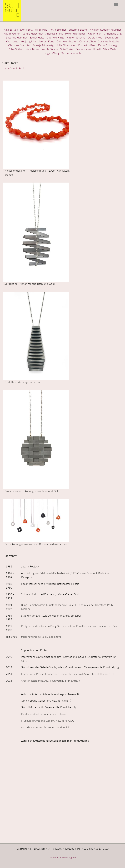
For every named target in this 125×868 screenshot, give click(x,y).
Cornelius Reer (87, 45)
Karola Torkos (50, 49)
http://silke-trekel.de (15, 68)
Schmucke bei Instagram (63, 857)
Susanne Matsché (109, 41)
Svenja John (112, 37)
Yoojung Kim (28, 41)
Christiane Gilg (113, 33)
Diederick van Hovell (88, 49)
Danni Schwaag (107, 45)
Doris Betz (26, 29)
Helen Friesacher (75, 33)
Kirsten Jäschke (76, 37)
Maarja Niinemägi (44, 45)
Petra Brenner (58, 29)
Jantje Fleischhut (33, 33)
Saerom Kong (46, 41)
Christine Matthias (19, 45)
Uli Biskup (41, 29)
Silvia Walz (110, 49)
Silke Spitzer (16, 49)
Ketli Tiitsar (32, 49)
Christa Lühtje (87, 41)
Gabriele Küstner (67, 41)
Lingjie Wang (51, 53)
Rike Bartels (11, 29)
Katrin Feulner (12, 33)
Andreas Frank (54, 33)
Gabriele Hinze (55, 37)
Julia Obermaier (66, 45)
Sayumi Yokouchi (71, 53)
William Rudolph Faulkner (106, 29)
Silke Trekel (67, 49)
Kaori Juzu (12, 41)
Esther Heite (37, 37)
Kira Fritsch (95, 33)
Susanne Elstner (78, 29)
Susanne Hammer (16, 37)
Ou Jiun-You (95, 37)
